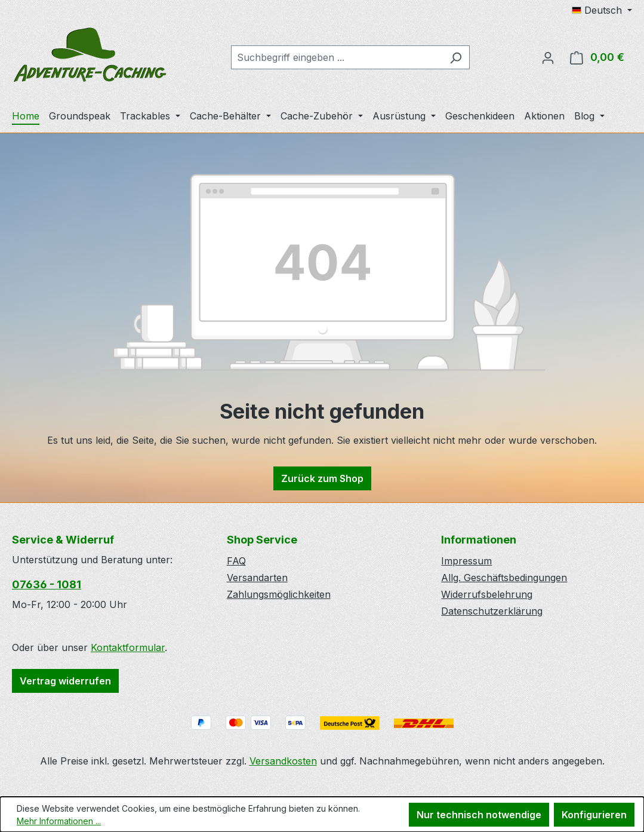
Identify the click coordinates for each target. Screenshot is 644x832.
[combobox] (337, 57)
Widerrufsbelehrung (487, 594)
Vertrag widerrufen (65, 681)
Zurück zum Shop (322, 478)
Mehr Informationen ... (59, 821)
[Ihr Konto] (548, 57)
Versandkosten (283, 761)
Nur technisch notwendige (479, 815)
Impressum (466, 561)
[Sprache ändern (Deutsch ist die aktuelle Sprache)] (602, 10)
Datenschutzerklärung (492, 611)
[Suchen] (456, 57)
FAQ (236, 561)
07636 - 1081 (47, 584)
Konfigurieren (594, 815)
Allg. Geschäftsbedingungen (504, 578)
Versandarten (257, 578)
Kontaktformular (128, 647)
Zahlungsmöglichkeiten (279, 594)
